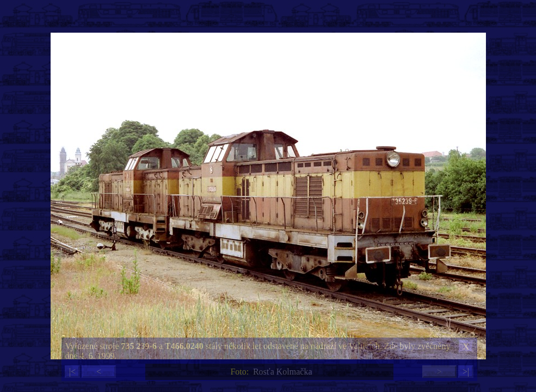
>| (466, 372)
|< (72, 372)
